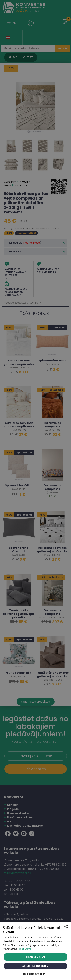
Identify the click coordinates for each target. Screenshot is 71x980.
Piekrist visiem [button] (35, 957)
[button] (35, 974)
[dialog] (35, 490)
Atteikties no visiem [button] (35, 966)
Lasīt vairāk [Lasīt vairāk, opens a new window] (25, 949)
